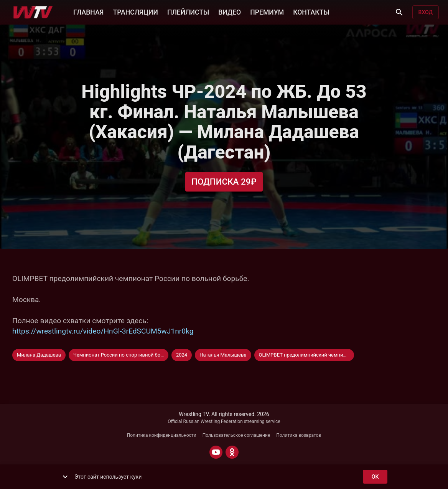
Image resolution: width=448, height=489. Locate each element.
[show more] (65, 477)
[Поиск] (399, 12)
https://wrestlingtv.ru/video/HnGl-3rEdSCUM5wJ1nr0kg (103, 331)
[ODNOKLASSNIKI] (232, 452)
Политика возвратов (299, 435)
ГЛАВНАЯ (88, 12)
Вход (426, 12)
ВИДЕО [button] (230, 12)
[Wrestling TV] (33, 12)
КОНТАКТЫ (311, 12)
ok (375, 477)
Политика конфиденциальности (162, 435)
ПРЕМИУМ (267, 12)
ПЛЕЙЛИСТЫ (188, 12)
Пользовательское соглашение (236, 435)
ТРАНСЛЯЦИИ (135, 12)
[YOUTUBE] (216, 452)
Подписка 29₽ (224, 182)
